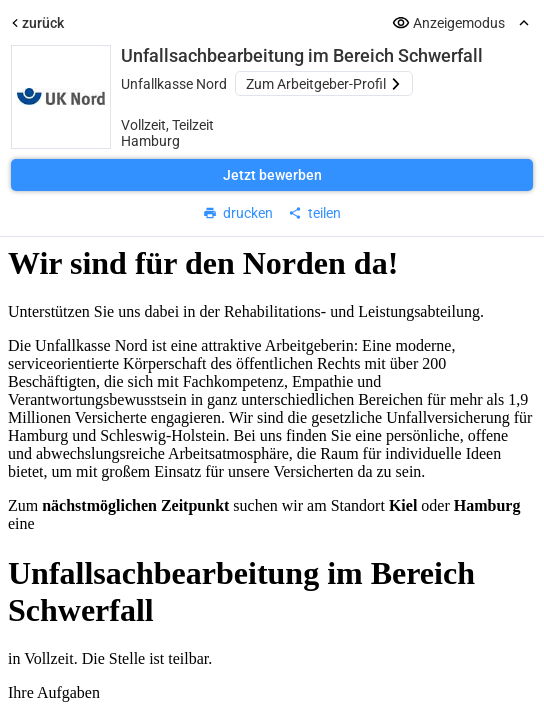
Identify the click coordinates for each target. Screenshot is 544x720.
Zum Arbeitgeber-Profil (324, 84)
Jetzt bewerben (272, 175)
